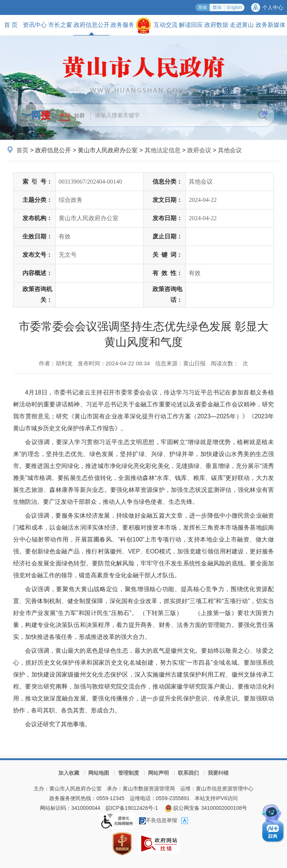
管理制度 (129, 773)
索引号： (37, 182)
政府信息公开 (92, 28)
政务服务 (123, 25)
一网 (36, 115)
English (234, 7)
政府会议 (199, 150)
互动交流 (166, 25)
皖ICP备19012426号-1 (132, 808)
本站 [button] (65, 115)
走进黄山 (242, 25)
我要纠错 (218, 773)
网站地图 (99, 773)
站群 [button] (80, 115)
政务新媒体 (271, 25)
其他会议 (230, 150)
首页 (22, 150)
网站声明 (158, 773)
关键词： (167, 255)
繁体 (217, 7)
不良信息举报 (158, 820)
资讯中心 (35, 25)
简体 (203, 7)
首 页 (11, 25)
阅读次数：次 (229, 363)
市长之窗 (60, 25)
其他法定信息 (163, 150)
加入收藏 (69, 773)
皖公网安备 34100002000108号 (206, 808)
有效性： (167, 273)
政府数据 (216, 25)
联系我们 (188, 773)
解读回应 (191, 25)
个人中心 (273, 7)
